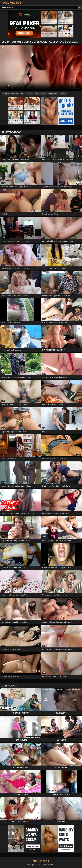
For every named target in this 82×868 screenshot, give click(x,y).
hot (22, 94)
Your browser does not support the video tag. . (41, 68)
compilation (53, 94)
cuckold (43, 94)
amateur (6, 94)
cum (36, 94)
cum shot (63, 94)
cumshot (29, 94)
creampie (15, 94)
